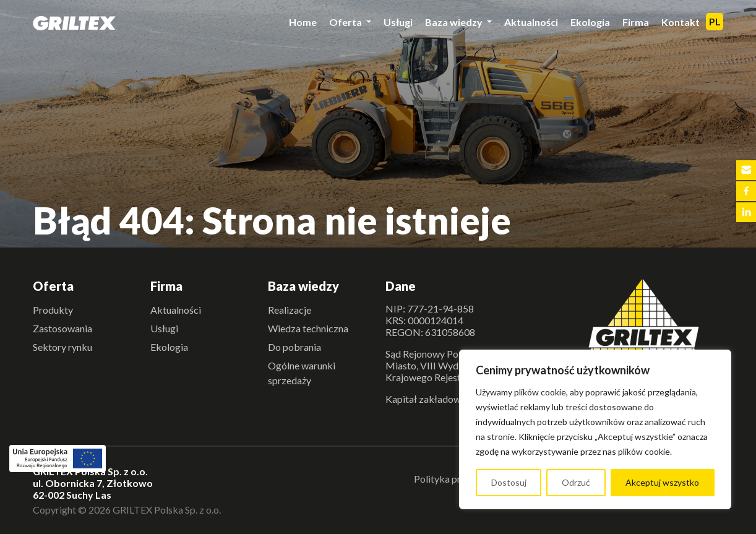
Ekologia (590, 22)
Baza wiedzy (455, 22)
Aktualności (531, 22)
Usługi (398, 22)
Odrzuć (576, 482)
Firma (636, 22)
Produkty (53, 310)
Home (303, 22)
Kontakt (681, 22)
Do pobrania (294, 347)
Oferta (346, 22)
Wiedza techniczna (308, 328)
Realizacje (290, 310)
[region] (595, 429)
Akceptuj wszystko (662, 482)
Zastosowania (62, 328)
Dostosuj (509, 482)
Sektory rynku (62, 347)
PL (715, 21)
